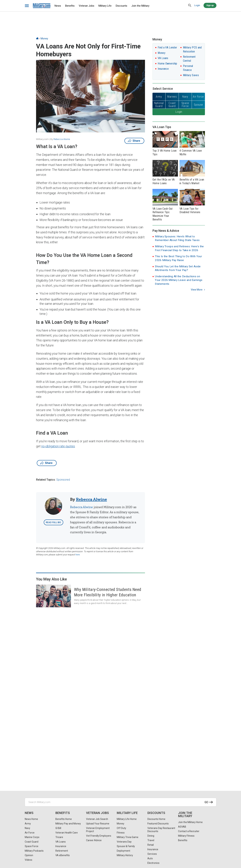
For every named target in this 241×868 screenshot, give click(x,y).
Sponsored (63, 480)
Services (152, 854)
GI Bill (58, 828)
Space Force (32, 846)
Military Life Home (127, 819)
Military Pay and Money (68, 824)
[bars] (27, 6)
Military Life (105, 6)
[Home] (37, 39)
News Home (31, 819)
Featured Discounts (158, 824)
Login (197, 5)
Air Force (30, 833)
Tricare (59, 837)
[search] (190, 6)
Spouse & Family (126, 846)
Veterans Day (124, 842)
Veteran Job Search (97, 819)
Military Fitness (186, 836)
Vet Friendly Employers (99, 836)
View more (197, 290)
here (78, 555)
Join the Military (140, 6)
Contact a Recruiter (189, 831)
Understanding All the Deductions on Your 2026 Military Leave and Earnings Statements (179, 280)
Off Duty (121, 828)
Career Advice (94, 840)
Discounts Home (156, 819)
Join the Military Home (190, 822)
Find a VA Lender (167, 47)
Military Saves (191, 75)
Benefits (70, 6)
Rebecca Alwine (62, 139)
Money (44, 39)
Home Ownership (167, 64)
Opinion (29, 855)
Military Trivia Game (128, 837)
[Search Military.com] (121, 802)
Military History (125, 855)
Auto (150, 858)
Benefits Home (64, 819)
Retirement (62, 851)
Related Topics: (46, 480)
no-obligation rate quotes (58, 446)
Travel (151, 840)
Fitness (121, 833)
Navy (27, 828)
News (58, 6)
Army (28, 824)
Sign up (210, 5)
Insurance (163, 69)
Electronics (153, 863)
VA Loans (163, 58)
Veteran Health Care (67, 833)
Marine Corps (32, 837)
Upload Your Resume (98, 824)
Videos (28, 860)
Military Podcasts (34, 851)
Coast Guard (32, 842)
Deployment (123, 851)
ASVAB (182, 827)
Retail (151, 845)
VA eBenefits (63, 855)
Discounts (121, 6)
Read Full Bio (53, 522)
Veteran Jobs (87, 6)
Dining (151, 836)
